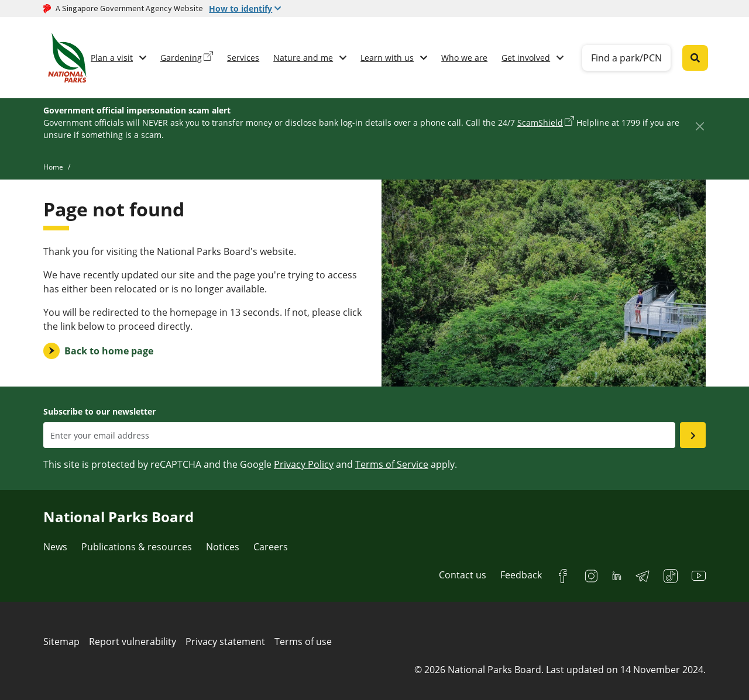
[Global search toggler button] (695, 58)
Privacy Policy (304, 464)
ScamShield (540, 123)
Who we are (464, 58)
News (55, 547)
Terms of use (303, 642)
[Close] (700, 126)
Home (53, 167)
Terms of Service (392, 464)
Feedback (521, 575)
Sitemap (61, 642)
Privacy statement (225, 642)
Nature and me (303, 58)
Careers (271, 547)
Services (243, 58)
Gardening (181, 58)
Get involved (526, 58)
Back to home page (109, 351)
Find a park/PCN (626, 58)
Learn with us (387, 58)
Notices (223, 547)
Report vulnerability (133, 642)
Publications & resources (137, 547)
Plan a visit (112, 58)
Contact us (463, 575)
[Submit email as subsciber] (693, 435)
